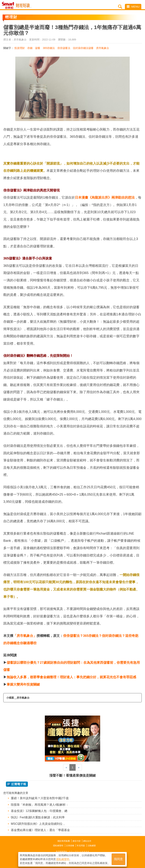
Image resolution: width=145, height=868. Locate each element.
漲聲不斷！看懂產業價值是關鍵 (72, 775)
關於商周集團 (64, 841)
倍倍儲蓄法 (64, 48)
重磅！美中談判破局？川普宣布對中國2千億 (40, 798)
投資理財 (20, 48)
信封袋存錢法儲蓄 (83, 48)
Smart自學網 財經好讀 (24, 6)
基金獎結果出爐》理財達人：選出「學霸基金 (40, 830)
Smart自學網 (9, 6)
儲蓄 (38, 48)
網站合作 (87, 841)
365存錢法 (49, 48)
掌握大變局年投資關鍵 (23, 684)
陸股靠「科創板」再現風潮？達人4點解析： (40, 805)
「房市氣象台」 (25, 636)
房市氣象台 (103, 48)
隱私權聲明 (58, 846)
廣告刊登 (77, 841)
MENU (133, 7)
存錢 (30, 48)
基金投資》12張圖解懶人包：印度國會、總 (39, 811)
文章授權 (70, 846)
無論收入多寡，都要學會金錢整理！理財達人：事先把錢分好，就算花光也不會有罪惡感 (71, 677)
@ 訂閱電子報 (17, 784)
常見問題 (81, 846)
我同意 (118, 859)
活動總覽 (92, 846)
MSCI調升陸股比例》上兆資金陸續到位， (38, 824)
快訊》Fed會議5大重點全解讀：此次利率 (38, 817)
